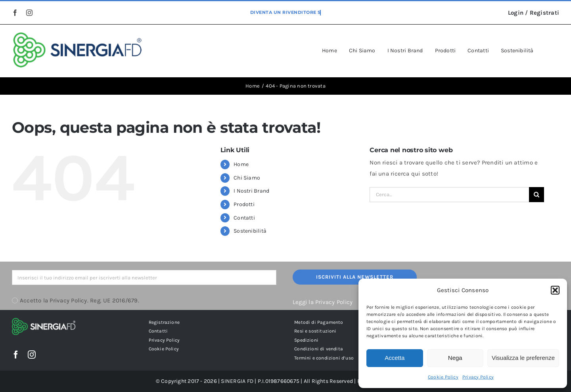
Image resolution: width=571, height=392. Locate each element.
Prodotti (244, 204)
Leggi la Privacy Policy (323, 302)
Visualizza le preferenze (523, 358)
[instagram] (29, 13)
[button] (555, 290)
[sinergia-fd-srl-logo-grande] (78, 35)
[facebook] (15, 13)
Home (241, 164)
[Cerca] (537, 195)
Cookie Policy (443, 377)
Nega (455, 358)
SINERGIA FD (237, 381)
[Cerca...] (449, 195)
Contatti (244, 218)
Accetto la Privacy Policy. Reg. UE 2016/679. (80, 300)
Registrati (544, 13)
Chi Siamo (247, 178)
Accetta (395, 358)
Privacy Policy (478, 377)
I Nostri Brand (251, 191)
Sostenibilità (250, 231)
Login (516, 13)
